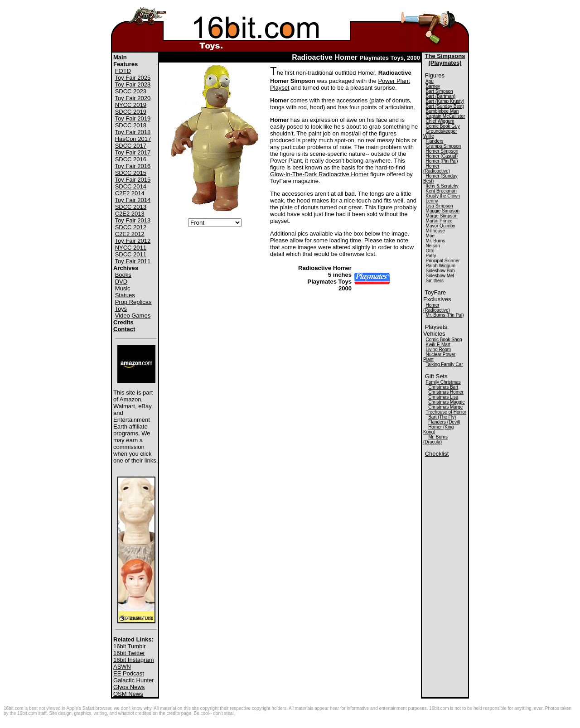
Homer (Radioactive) (437, 169)
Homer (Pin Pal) (442, 161)
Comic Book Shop (444, 340)
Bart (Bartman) (441, 96)
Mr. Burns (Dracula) (435, 439)
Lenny (432, 201)
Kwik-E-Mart (438, 345)
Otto (430, 251)
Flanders (435, 141)
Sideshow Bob (440, 271)
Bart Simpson (440, 91)
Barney (433, 86)
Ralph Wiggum (441, 266)
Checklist (437, 454)
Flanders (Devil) (444, 422)
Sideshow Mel (440, 276)
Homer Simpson (442, 151)
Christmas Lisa (443, 397)
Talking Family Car (444, 364)
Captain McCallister (446, 116)
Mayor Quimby (441, 226)
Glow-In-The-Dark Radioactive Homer (319, 174)
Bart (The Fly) (442, 417)
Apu (430, 81)
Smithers (435, 281)
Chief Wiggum (440, 121)
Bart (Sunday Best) (445, 106)
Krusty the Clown (443, 196)
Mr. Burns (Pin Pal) (445, 315)
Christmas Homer (446, 392)
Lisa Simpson (440, 206)
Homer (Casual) (442, 156)
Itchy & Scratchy (442, 186)
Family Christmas (443, 382)
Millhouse (435, 231)
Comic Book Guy (443, 126)
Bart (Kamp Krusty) (445, 101)
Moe (430, 236)
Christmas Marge (445, 407)
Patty (431, 256)
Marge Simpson (442, 216)
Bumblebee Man (442, 111)
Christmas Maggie (447, 402)
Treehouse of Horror (446, 412)
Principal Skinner (443, 261)
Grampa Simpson (444, 146)
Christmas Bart (443, 387)
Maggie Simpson (443, 211)
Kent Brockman (441, 191)
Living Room (439, 350)
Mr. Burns (436, 241)
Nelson (433, 246)
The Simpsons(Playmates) (445, 59)
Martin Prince (439, 221)
